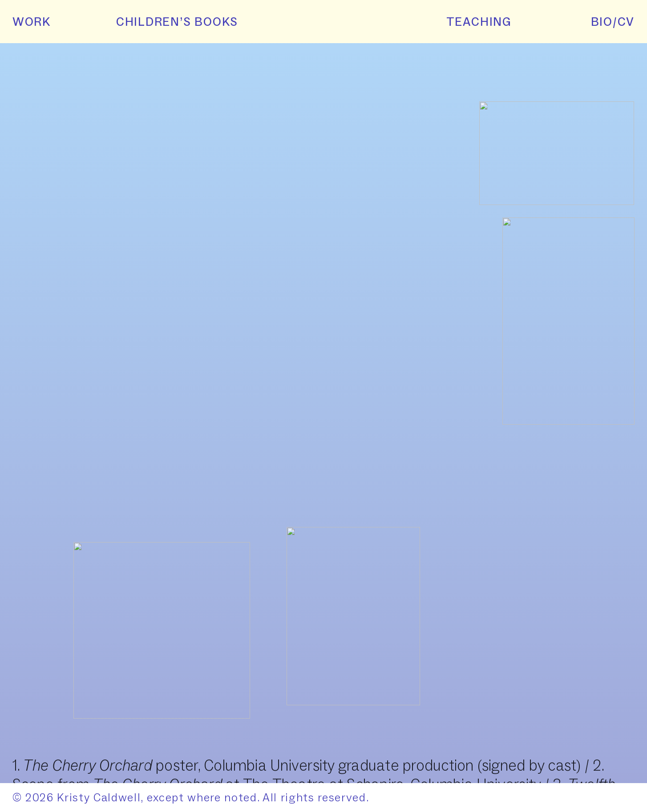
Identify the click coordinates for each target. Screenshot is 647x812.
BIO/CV (613, 22)
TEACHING (479, 22)
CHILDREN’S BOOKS (168, 22)
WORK (32, 22)
